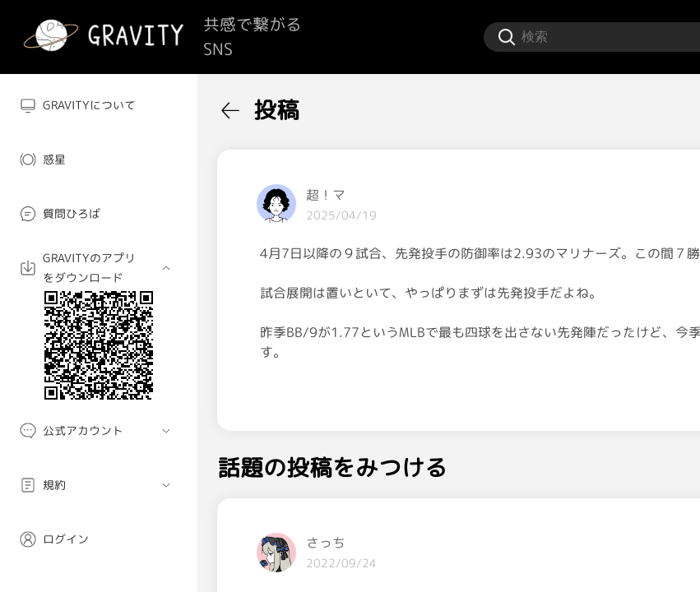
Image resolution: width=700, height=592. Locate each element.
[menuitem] (99, 105)
